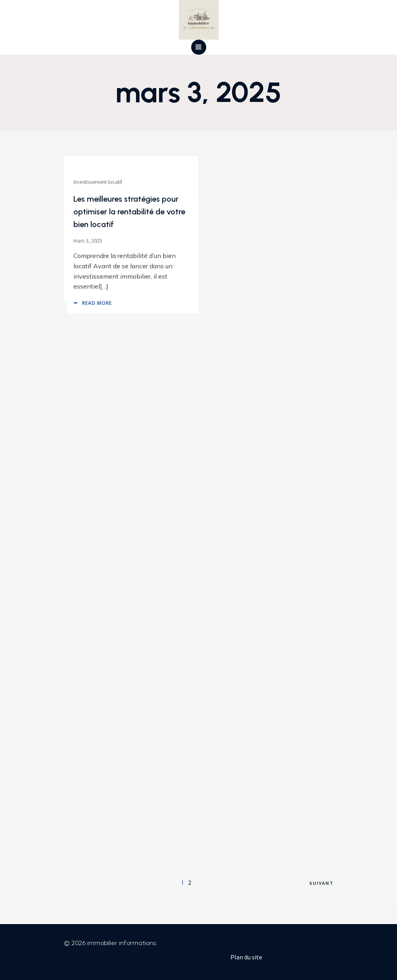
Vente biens (83, 167)
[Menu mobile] (199, 47)
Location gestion (89, 713)
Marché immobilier (91, 585)
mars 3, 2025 (84, 226)
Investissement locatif (233, 733)
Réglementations (89, 318)
